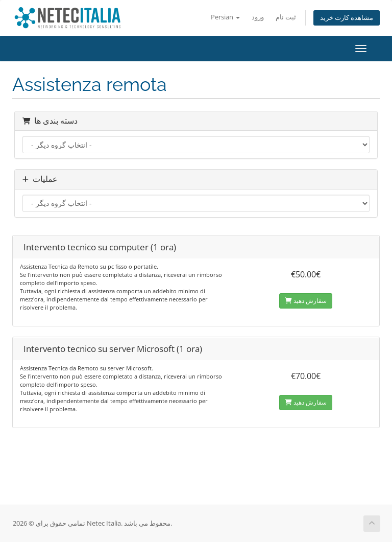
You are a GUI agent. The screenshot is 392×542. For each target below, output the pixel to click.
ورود (258, 17)
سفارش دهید (306, 301)
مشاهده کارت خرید (347, 18)
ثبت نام (286, 17)
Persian (225, 17)
